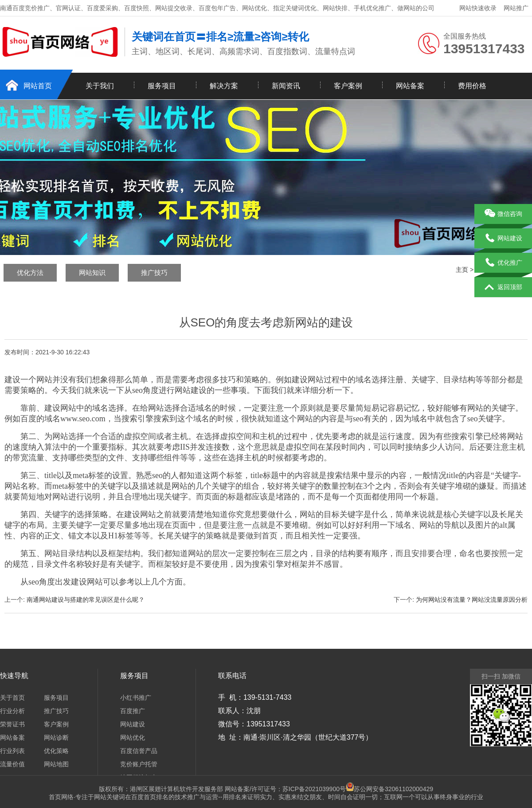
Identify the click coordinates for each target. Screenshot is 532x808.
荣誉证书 (12, 724)
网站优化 (133, 737)
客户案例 (348, 86)
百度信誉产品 (139, 751)
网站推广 (516, 8)
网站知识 (92, 273)
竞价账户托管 (139, 764)
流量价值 (12, 764)
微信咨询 (503, 214)
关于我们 (100, 86)
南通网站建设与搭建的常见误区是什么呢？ (86, 600)
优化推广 (503, 263)
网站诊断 (56, 737)
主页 (462, 270)
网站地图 (56, 764)
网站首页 (38, 86)
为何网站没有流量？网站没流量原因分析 (472, 600)
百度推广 (133, 711)
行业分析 (12, 711)
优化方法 (30, 273)
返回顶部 (503, 287)
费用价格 (472, 86)
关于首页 (12, 698)
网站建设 (133, 724)
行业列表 (12, 751)
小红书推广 (136, 698)
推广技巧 (154, 273)
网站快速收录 (478, 8)
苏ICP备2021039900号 (318, 789)
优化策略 (56, 751)
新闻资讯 (286, 86)
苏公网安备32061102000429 (393, 789)
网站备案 (410, 86)
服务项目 (162, 86)
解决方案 (224, 86)
